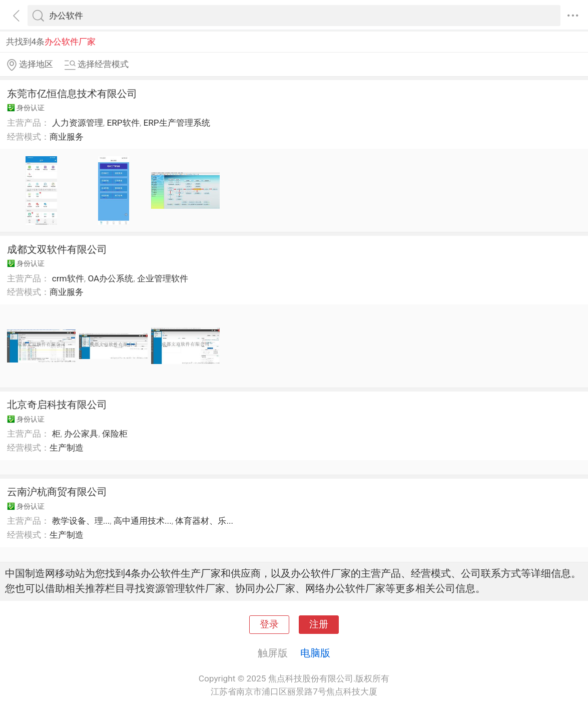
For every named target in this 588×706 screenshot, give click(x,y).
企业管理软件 (163, 278)
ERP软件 (123, 123)
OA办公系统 (110, 278)
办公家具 (81, 434)
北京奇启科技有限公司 (57, 405)
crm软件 (68, 278)
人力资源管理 (78, 123)
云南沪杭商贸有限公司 (57, 492)
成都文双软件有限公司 (57, 249)
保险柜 (115, 434)
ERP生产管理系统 (176, 123)
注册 (319, 624)
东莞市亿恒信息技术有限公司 (72, 94)
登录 (269, 624)
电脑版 (315, 653)
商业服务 (67, 137)
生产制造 (67, 448)
